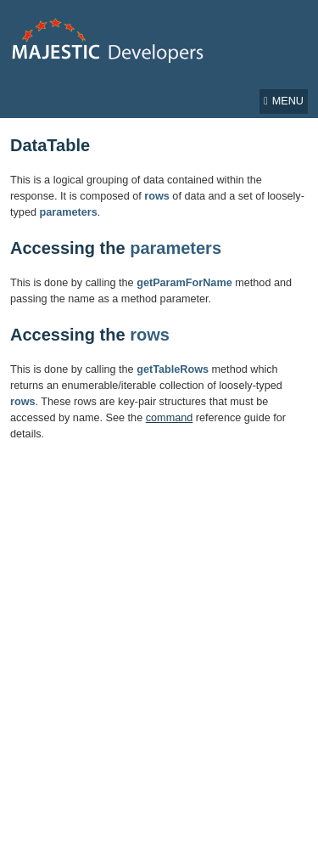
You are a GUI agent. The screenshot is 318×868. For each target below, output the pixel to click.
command (170, 418)
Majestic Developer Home (109, 41)
